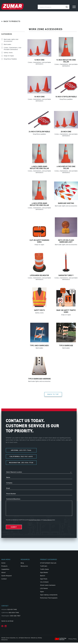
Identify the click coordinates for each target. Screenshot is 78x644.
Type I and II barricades (39, 345)
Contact (4, 580)
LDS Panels (44, 590)
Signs (42, 593)
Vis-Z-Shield (44, 583)
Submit (14, 528)
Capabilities (5, 571)
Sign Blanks (44, 574)
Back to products (11, 21)
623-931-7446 (12, 611)
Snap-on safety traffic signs (66, 311)
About (3, 574)
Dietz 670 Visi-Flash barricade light (66, 241)
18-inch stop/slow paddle (66, 97)
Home (3, 564)
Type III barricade (66, 345)
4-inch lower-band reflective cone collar (39, 167)
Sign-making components (49, 596)
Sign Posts (44, 580)
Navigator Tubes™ (66, 275)
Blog (22, 564)
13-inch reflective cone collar (66, 61)
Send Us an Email (7, 622)
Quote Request (7, 577)
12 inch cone (39, 60)
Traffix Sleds (44, 571)
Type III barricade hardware (39, 379)
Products (4, 567)
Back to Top (53, 394)
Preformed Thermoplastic (49, 599)
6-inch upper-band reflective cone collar (39, 204)
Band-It (43, 577)
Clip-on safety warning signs (39, 241)
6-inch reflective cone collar (66, 167)
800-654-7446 (14, 614)
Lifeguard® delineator (39, 275)
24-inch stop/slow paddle (39, 132)
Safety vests (39, 310)
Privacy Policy (73, 640)
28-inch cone (66, 132)
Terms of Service (47, 521)
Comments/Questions (13, 500)
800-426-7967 (15, 617)
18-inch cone (39, 97)
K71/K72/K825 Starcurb (48, 564)
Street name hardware (48, 587)
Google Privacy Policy (35, 521)
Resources (24, 567)
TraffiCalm (44, 567)
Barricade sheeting (66, 203)
